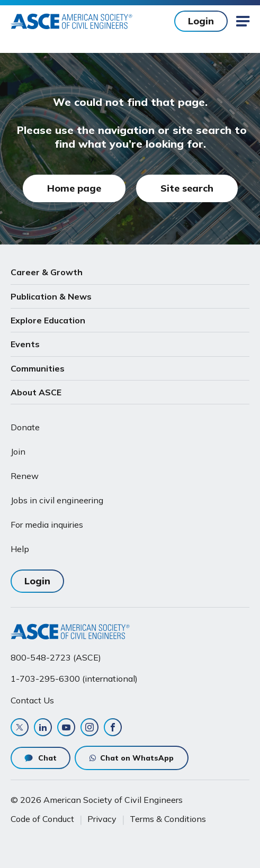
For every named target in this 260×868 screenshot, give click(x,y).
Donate (25, 427)
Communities (38, 368)
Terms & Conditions (168, 819)
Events (25, 344)
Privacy (102, 819)
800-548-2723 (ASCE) (56, 657)
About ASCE (36, 392)
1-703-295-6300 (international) (74, 679)
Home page (74, 188)
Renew (25, 476)
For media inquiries (47, 525)
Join (18, 451)
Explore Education (48, 320)
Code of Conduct (42, 819)
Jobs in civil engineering (57, 500)
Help (20, 549)
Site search (187, 188)
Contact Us (32, 700)
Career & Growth (47, 272)
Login (201, 21)
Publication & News (51, 296)
